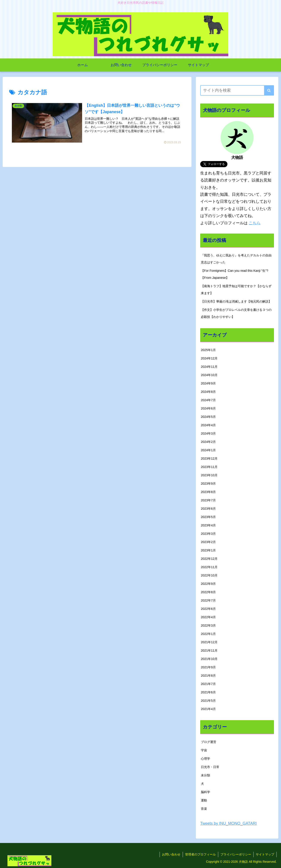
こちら (255, 223)
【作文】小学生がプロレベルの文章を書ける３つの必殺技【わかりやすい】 (236, 313)
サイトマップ (265, 854)
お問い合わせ (171, 854)
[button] (269, 90)
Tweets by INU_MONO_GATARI (228, 823)
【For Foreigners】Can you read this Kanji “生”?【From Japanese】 (235, 274)
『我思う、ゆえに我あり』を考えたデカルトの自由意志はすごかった (236, 259)
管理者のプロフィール (200, 854)
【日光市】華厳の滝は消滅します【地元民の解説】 (236, 301)
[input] (237, 90)
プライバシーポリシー (236, 854)
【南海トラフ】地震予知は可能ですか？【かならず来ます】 (236, 290)
